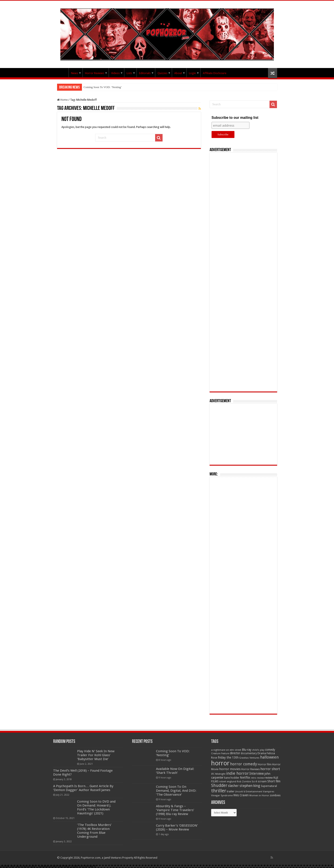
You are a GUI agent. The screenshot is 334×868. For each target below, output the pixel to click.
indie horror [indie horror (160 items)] (237, 773)
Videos (115, 73)
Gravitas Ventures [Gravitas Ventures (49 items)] (249, 758)
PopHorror (63, 73)
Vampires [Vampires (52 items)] (269, 791)
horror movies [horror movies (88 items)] (230, 769)
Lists (129, 73)
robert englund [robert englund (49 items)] (228, 781)
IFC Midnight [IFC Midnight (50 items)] (218, 774)
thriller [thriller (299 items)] (219, 791)
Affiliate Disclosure (215, 73)
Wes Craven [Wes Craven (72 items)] (241, 795)
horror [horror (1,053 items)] (220, 763)
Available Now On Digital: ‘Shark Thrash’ (175, 771)
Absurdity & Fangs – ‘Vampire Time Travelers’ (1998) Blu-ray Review (175, 810)
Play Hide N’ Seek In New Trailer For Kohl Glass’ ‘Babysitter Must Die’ (96, 755)
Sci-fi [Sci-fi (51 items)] (254, 781)
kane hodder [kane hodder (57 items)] (232, 778)
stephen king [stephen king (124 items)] (250, 786)
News (75, 73)
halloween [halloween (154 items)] (269, 757)
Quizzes (162, 73)
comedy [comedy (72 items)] (270, 750)
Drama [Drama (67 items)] (262, 753)
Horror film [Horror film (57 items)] (265, 764)
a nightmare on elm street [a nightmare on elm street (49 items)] (226, 750)
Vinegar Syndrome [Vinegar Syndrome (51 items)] (222, 795)
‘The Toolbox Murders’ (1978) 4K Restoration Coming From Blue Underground (94, 831)
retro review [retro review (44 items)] (257, 778)
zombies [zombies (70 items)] (275, 795)
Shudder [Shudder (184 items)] (219, 785)
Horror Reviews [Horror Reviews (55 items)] (250, 769)
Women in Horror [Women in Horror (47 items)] (259, 796)
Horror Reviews (95, 73)
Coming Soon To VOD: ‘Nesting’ (103, 87)
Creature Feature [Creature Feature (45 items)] (220, 753)
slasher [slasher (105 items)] (233, 786)
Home (62, 100)
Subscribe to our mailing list (235, 118)
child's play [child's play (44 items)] (258, 750)
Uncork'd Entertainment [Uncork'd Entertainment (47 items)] (249, 792)
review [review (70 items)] (269, 778)
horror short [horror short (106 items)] (270, 769)
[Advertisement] (243, 272)
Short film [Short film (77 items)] (274, 781)
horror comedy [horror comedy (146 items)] (244, 764)
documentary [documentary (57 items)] (249, 753)
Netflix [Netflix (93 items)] (245, 778)
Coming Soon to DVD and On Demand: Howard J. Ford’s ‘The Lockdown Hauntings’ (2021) (96, 807)
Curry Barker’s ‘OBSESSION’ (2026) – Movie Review (177, 827)
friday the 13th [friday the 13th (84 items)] (228, 757)
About (178, 73)
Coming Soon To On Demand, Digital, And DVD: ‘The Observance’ (176, 791)
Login (192, 73)
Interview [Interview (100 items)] (257, 774)
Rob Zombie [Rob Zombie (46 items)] (244, 782)
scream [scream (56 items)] (262, 781)
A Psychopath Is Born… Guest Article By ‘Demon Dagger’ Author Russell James (83, 788)
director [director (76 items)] (235, 753)
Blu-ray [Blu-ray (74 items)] (247, 750)
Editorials (145, 73)
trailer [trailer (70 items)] (231, 791)
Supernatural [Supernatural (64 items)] (269, 786)
